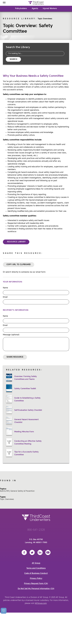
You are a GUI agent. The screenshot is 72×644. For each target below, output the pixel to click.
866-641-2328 (36, 530)
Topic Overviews (45, 19)
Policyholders (21, 9)
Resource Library (19, 19)
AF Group (36, 563)
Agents (35, 9)
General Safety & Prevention (23, 491)
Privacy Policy (36, 579)
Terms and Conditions (36, 568)
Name (5, 288)
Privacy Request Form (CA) (36, 584)
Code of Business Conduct (36, 573)
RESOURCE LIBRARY (16, 242)
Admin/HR (4, 491)
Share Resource (15, 357)
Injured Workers (50, 9)
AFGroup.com (41, 603)
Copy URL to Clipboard (19, 265)
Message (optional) (11, 335)
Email (5, 297)
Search (13, 59)
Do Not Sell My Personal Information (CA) (36, 589)
